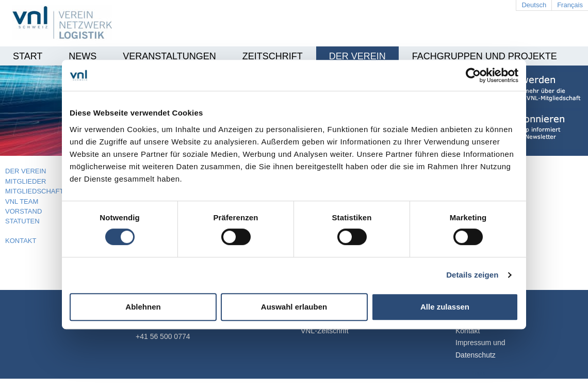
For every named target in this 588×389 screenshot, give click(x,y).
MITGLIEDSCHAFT (34, 191)
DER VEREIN (26, 171)
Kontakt (468, 331)
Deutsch (534, 5)
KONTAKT (21, 241)
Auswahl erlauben (294, 307)
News (83, 56)
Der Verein (357, 56)
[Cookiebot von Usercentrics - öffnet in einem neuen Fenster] (473, 75)
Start (28, 56)
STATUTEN (22, 221)
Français (570, 5)
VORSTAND (23, 211)
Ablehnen (143, 307)
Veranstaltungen (169, 56)
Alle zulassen (445, 307)
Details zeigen (472, 275)
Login (479, 373)
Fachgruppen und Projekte (485, 56)
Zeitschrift (273, 56)
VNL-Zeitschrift (325, 331)
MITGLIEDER (26, 181)
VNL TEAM (22, 201)
